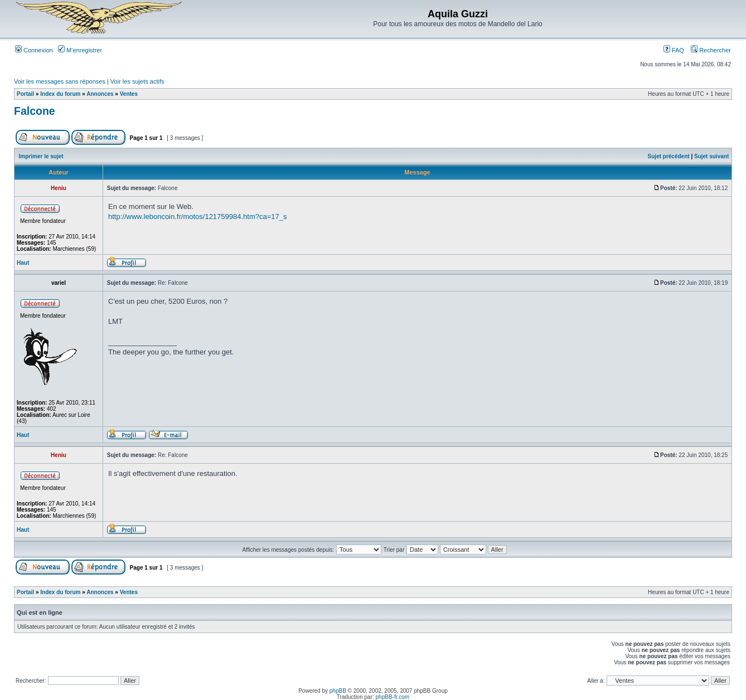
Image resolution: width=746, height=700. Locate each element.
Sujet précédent (669, 156)
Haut (23, 263)
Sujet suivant (711, 156)
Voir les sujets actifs (137, 81)
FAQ (674, 50)
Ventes (129, 94)
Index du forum (60, 94)
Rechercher (711, 50)
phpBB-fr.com (393, 697)
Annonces (100, 94)
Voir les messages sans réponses (60, 81)
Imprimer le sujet (41, 156)
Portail (25, 94)
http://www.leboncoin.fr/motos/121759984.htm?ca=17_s (198, 217)
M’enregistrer (80, 50)
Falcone (35, 111)
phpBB (338, 691)
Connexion (34, 50)
